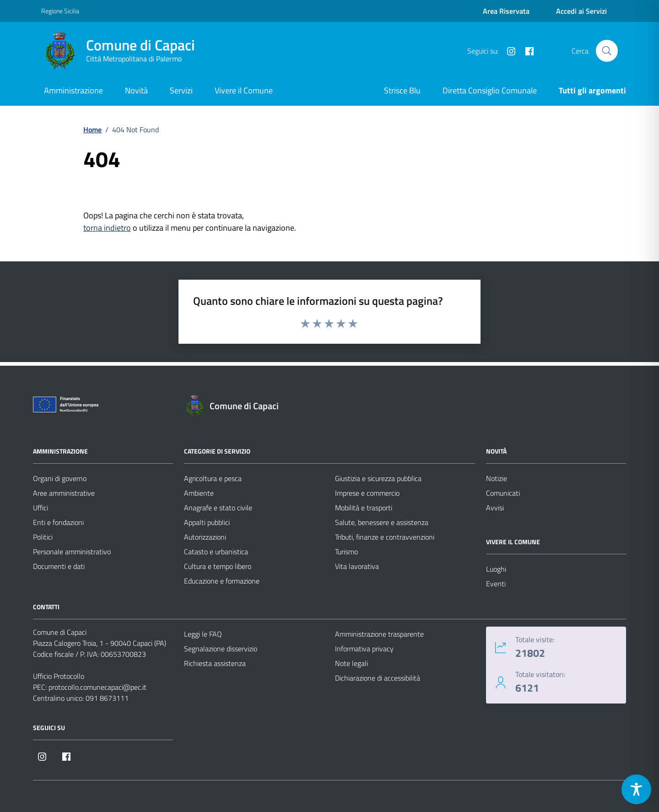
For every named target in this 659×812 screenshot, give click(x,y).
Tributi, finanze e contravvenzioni (385, 537)
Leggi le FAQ (203, 634)
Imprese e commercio (367, 493)
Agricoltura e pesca (213, 478)
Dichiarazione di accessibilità (378, 678)
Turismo (346, 552)
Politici (43, 537)
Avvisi (495, 508)
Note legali (351, 663)
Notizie (497, 478)
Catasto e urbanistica (216, 552)
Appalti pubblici (207, 522)
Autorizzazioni (205, 537)
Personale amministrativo (72, 552)
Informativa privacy (364, 649)
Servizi (181, 90)
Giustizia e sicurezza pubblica (378, 478)
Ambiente (199, 493)
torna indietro (107, 228)
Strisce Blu (402, 90)
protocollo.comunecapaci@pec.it (97, 687)
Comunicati (503, 493)
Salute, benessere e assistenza (382, 522)
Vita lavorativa (357, 566)
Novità (136, 90)
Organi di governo (60, 478)
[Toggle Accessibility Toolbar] (636, 789)
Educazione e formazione (222, 581)
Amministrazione (73, 90)
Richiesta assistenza (215, 663)
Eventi (496, 584)
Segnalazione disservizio (221, 649)
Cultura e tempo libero (218, 566)
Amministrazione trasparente (379, 634)
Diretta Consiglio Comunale (490, 90)
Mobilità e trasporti (364, 508)
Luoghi (496, 569)
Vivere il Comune (244, 90)
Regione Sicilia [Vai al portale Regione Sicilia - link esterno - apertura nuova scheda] (60, 11)
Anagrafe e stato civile (218, 508)
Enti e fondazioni (58, 522)
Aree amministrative (64, 493)
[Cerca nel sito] (607, 51)
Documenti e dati (59, 566)
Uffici (41, 508)
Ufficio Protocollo (59, 676)
